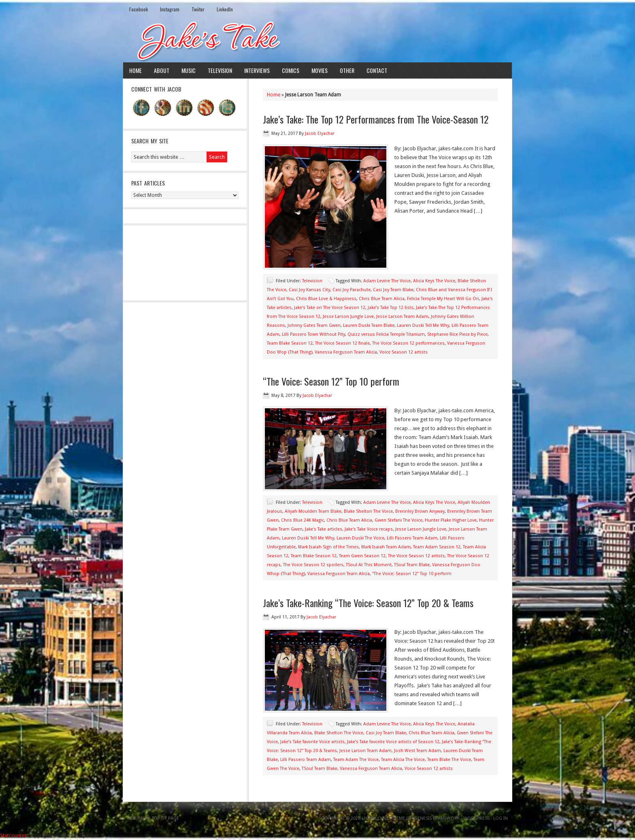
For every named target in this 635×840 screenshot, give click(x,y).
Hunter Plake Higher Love (451, 520)
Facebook (139, 9)
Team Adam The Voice (356, 760)
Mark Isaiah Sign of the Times (328, 547)
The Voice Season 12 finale (342, 343)
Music (189, 70)
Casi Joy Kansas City (309, 290)
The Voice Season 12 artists (416, 556)
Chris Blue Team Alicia (382, 299)
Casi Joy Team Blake (393, 290)
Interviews (257, 70)
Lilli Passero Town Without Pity (313, 334)
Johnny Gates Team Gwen (314, 325)
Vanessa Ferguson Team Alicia (346, 352)
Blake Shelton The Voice (368, 511)
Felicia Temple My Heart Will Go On (443, 299)
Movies (320, 70)
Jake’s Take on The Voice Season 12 (330, 308)
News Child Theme (385, 818)
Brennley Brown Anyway (420, 511)
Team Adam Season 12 (437, 547)
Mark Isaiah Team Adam (386, 547)
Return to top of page (153, 818)
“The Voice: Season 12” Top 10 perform (331, 381)
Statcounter (13, 835)
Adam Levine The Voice (387, 281)
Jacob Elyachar (320, 133)
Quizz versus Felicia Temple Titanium (386, 334)
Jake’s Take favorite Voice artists (312, 742)
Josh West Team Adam (418, 751)
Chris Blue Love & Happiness (326, 299)
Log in (501, 818)
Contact (377, 70)
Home (135, 70)
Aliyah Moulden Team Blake (313, 511)
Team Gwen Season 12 (362, 556)
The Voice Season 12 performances (408, 343)
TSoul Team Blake (412, 565)
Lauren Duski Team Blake (369, 325)
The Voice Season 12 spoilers (313, 565)
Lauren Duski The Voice (360, 538)
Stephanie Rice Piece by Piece (457, 334)
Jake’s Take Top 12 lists (391, 308)
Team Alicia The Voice (403, 760)
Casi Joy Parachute (352, 290)
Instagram (170, 9)
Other (347, 70)
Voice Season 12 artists (404, 352)
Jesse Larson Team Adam (402, 317)
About (162, 70)
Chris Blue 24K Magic (303, 520)
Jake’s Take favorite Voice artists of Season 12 (393, 742)
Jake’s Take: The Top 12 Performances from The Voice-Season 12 (376, 119)
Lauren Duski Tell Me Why (423, 325)
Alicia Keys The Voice (434, 281)
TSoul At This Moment (369, 565)
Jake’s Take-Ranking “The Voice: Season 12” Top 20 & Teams (368, 603)
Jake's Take (317, 40)
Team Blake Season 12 (290, 343)
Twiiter (198, 9)
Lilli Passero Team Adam (412, 538)
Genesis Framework (437, 818)
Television (220, 70)
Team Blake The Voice (449, 760)
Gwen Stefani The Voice (398, 520)
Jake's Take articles (324, 529)
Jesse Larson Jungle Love (348, 317)
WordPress (476, 818)
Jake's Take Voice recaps (369, 529)
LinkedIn (225, 9)
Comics (291, 70)
